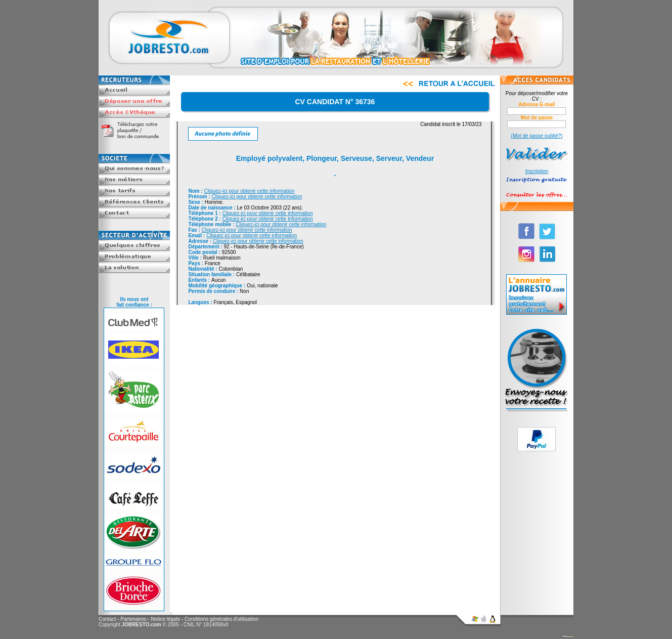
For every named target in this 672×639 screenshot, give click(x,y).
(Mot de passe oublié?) (537, 136)
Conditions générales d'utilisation (221, 619)
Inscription (537, 171)
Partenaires (133, 619)
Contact (107, 619)
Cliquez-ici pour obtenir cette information (250, 191)
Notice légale (165, 619)
